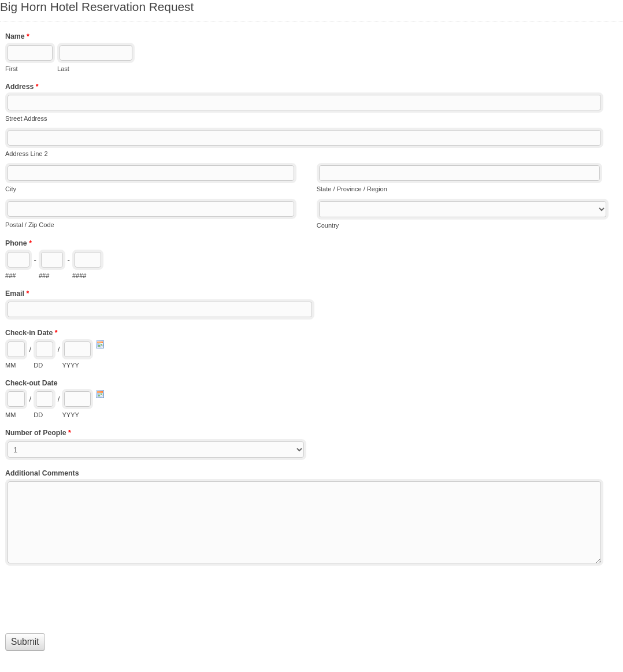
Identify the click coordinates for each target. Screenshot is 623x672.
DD (38, 365)
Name (17, 38)
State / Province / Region (352, 189)
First (11, 69)
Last (63, 69)
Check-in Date (31, 334)
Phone (18, 244)
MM (10, 365)
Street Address (26, 118)
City (11, 189)
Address (22, 88)
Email (17, 295)
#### (79, 276)
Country (328, 225)
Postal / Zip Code (30, 225)
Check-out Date (31, 383)
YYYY (70, 365)
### (10, 276)
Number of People (38, 434)
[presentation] (93, 597)
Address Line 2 (27, 154)
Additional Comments (42, 473)
